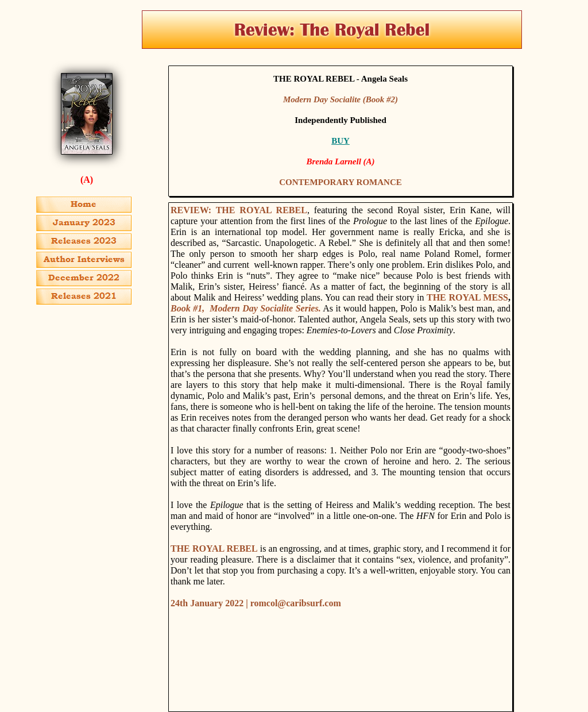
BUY (341, 141)
